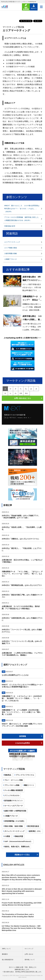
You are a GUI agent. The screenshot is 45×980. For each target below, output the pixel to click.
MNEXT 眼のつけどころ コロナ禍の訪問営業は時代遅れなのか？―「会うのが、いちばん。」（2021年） (22, 209)
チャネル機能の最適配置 (14, 790)
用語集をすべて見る (22, 855)
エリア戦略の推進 (11, 248)
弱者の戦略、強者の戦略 (14, 826)
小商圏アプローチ (11, 259)
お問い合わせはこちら (23, 398)
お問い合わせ (29, 954)
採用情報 (23, 736)
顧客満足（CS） (35, 831)
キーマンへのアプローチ (14, 806)
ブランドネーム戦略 (12, 785)
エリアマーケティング (12, 242)
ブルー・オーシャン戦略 (14, 780)
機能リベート (29, 785)
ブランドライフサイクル (25, 775)
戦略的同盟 (19, 836)
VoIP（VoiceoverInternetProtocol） (18, 841)
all (26, 393)
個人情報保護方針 (8, 960)
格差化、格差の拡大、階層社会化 (17, 847)
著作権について (30, 960)
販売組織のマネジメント (14, 801)
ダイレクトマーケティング (14, 831)
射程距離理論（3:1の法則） (15, 821)
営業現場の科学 (10, 226)
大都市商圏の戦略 (11, 253)
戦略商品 (8, 775)
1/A (21, 393)
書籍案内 (5, 954)
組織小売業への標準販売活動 (15, 811)
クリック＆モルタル (12, 795)
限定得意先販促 (33, 826)
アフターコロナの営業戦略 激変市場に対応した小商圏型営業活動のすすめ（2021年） (21, 219)
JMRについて (6, 949)
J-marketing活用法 (22, 743)
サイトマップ (29, 949)
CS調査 (7, 836)
